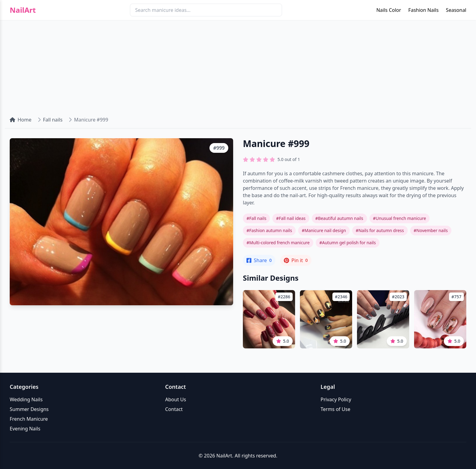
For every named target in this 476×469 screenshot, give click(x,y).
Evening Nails (25, 429)
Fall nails (53, 120)
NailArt (23, 10)
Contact (174, 409)
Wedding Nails (26, 399)
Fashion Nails (423, 10)
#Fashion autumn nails (269, 230)
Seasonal (456, 10)
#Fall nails (256, 218)
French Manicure (29, 419)
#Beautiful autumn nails (339, 218)
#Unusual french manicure (400, 218)
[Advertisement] (238, 66)
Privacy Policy (336, 399)
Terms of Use (335, 409)
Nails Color (389, 10)
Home (21, 120)
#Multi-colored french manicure (278, 243)
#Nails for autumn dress (380, 230)
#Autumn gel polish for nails (348, 243)
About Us (176, 399)
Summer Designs (29, 409)
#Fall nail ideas (291, 218)
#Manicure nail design (324, 230)
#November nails (431, 230)
